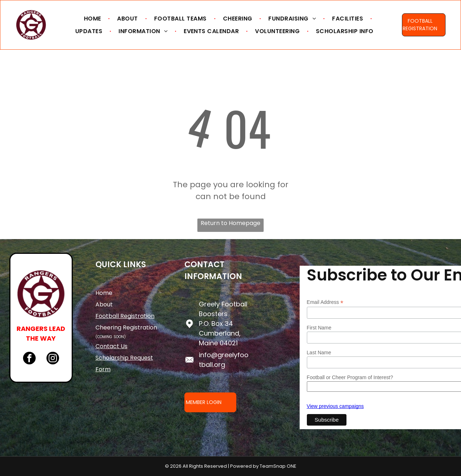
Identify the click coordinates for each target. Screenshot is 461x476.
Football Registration (125, 316)
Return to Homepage (230, 223)
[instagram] (53, 359)
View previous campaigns (335, 406)
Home (104, 293)
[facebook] (29, 359)
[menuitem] (93, 19)
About (104, 304)
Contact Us (111, 346)
